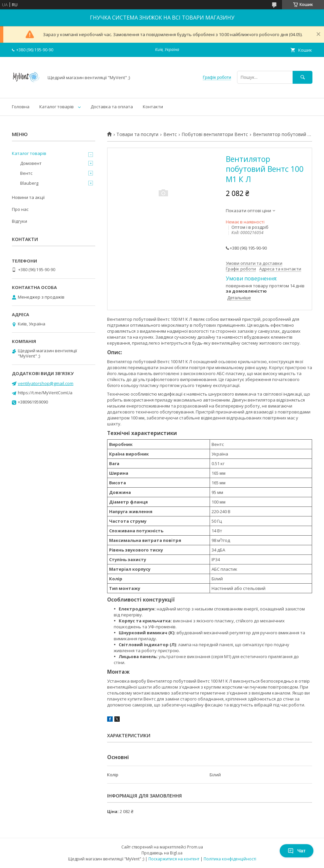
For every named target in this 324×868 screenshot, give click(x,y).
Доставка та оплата (112, 107)
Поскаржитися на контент (174, 859)
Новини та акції (28, 197)
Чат (297, 851)
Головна (21, 107)
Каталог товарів (57, 107)
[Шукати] (303, 77)
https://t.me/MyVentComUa (45, 393)
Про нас (20, 209)
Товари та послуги (137, 134)
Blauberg (29, 183)
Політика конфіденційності (230, 859)
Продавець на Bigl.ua (162, 853)
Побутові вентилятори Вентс (215, 134)
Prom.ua (195, 847)
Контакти (153, 107)
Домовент (31, 163)
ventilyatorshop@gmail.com (46, 383)
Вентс (170, 134)
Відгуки (20, 221)
